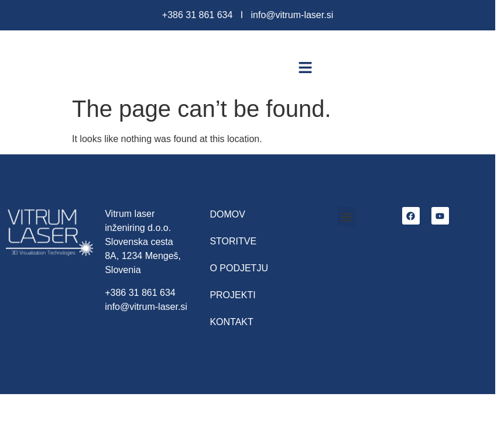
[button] (306, 67)
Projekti (232, 295)
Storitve (233, 241)
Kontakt (231, 322)
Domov (227, 214)
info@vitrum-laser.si (292, 15)
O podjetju (239, 268)
